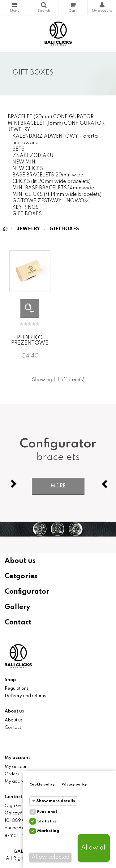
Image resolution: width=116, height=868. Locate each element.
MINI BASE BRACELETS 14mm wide (53, 188)
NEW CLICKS (28, 169)
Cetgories (21, 576)
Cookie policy (42, 785)
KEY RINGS (26, 208)
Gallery (17, 607)
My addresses (19, 781)
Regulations (17, 688)
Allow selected (51, 857)
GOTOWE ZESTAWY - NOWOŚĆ (52, 201)
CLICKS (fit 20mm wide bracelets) (52, 182)
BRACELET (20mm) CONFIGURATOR (51, 117)
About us (20, 561)
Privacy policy (74, 785)
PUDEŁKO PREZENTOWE (30, 340)
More (58, 486)
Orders (12, 774)
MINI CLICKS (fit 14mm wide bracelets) (57, 195)
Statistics (47, 821)
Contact (18, 623)
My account (17, 767)
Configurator (27, 592)
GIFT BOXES (27, 214)
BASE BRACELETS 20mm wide (48, 175)
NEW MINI (25, 162)
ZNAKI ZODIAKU (33, 156)
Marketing (48, 831)
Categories (15, 5)
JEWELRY (19, 130)
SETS (18, 149)
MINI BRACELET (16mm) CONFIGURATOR (56, 123)
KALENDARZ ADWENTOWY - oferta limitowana (55, 140)
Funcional (47, 812)
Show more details (56, 801)
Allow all (94, 848)
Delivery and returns (25, 696)
